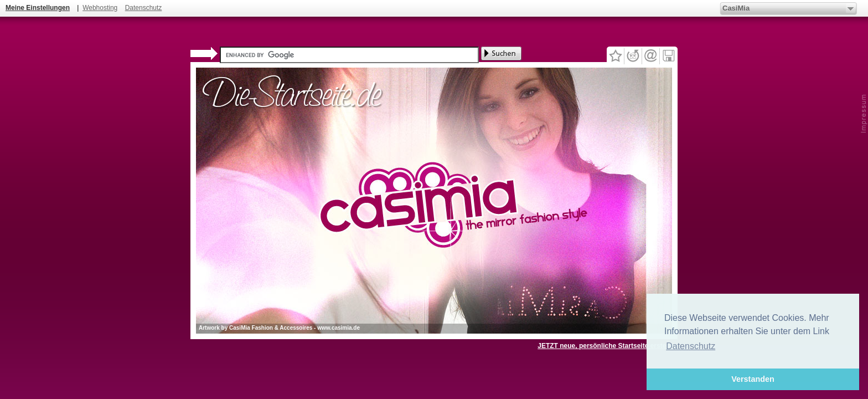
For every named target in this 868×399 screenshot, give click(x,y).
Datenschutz (144, 8)
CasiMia (736, 8)
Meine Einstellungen (38, 8)
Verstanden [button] (753, 379)
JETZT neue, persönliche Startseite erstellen (608, 346)
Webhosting (100, 8)
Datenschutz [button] (691, 346)
